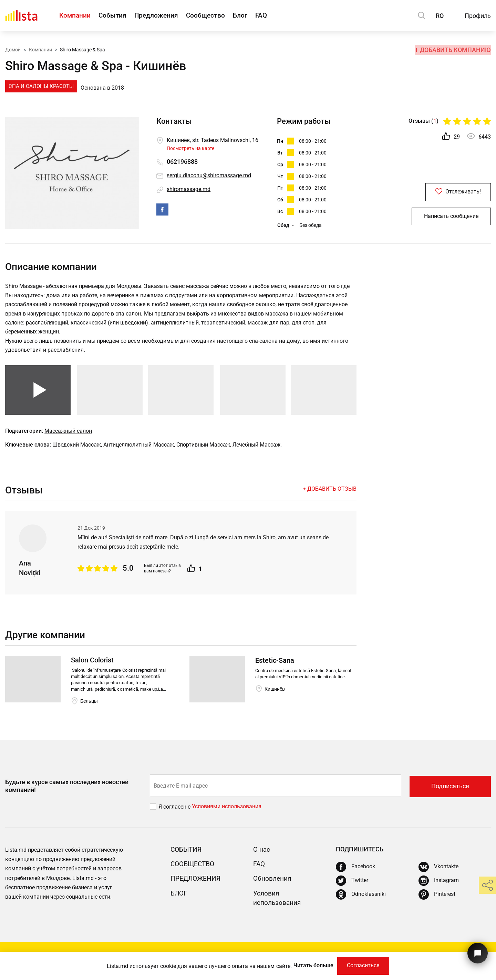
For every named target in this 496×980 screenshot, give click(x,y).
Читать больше (312, 965)
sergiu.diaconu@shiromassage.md (209, 176)
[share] (487, 885)
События (116, 16)
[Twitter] (352, 886)
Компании (75, 16)
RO (440, 16)
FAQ (278, 16)
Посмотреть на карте (190, 148)
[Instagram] (439, 886)
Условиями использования (227, 812)
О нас (262, 854)
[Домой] (21, 16)
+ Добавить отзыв (330, 494)
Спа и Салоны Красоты (41, 86)
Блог (254, 16)
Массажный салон (68, 436)
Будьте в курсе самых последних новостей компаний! (67, 791)
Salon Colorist (92, 666)
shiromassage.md (189, 189)
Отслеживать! (451, 193)
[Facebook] (355, 872)
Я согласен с (175, 812)
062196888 (182, 162)
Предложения (163, 16)
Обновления (273, 883)
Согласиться (364, 965)
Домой (13, 49)
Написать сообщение (451, 218)
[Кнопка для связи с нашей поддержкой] (477, 952)
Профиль (478, 16)
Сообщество (216, 16)
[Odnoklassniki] (361, 900)
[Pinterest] (437, 900)
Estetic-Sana (275, 666)
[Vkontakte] (438, 872)
